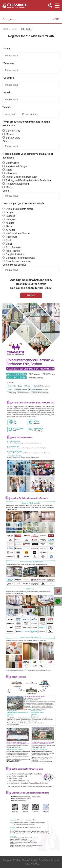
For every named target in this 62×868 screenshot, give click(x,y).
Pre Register (27, 29)
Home (5, 29)
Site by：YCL (32, 864)
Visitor (14, 29)
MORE (56, 19)
